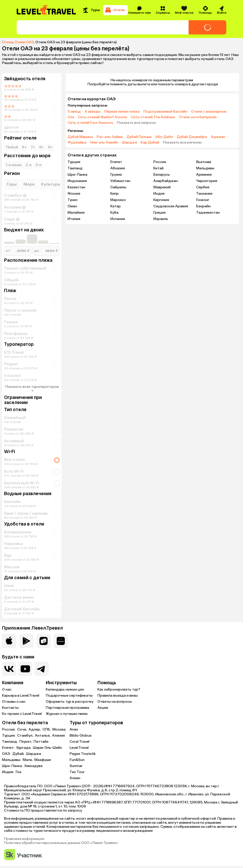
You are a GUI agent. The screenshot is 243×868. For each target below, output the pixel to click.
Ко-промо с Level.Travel (22, 714)
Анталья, (43, 736)
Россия (160, 162)
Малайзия (76, 213)
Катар (116, 206)
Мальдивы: (12, 760)
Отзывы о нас (14, 702)
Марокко (118, 200)
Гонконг (203, 200)
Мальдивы (205, 168)
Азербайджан (166, 181)
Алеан (75, 778)
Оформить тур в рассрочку (70, 702)
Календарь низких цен (65, 689)
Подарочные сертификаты (69, 695)
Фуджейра (77, 143)
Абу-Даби (164, 137)
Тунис (73, 200)
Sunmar (76, 766)
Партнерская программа (67, 708)
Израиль (161, 219)
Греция (159, 213)
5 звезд (74, 112)
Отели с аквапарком (209, 112)
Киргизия (161, 200)
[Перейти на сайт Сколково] (23, 855)
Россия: (9, 730)
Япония (74, 194)
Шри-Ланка (77, 175)
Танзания (204, 194)
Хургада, (24, 748)
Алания (58, 736)
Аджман (218, 137)
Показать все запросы (136, 123)
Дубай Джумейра (192, 137)
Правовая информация (24, 839)
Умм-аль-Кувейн (104, 143)
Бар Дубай (150, 143)
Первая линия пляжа (122, 112)
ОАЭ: (7, 754)
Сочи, (22, 730)
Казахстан (76, 187)
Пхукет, (26, 742)
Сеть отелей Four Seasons (90, 123)
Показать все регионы (182, 143)
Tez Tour (77, 772)
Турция (74, 162)
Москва (59, 730)
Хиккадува (33, 766)
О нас (7, 689)
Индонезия (77, 181)
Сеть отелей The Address (153, 117)
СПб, (47, 730)
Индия (159, 194)
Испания (118, 219)
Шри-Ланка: (13, 766)
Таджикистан (208, 213)
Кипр (115, 194)
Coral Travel (79, 742)
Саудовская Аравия (171, 206)
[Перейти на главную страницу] (47, 10)
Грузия (116, 175)
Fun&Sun (77, 760)
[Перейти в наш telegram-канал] (42, 669)
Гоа (18, 772)
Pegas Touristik (83, 754)
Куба (114, 213)
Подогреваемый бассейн (165, 112)
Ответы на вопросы (115, 702)
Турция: (9, 736)
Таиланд (75, 168)
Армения (204, 175)
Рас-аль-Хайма (110, 137)
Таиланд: (10, 742)
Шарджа (129, 143)
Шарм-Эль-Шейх (47, 748)
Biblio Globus (81, 735)
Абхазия (118, 168)
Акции (103, 708)
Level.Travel (79, 748)
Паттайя (41, 742)
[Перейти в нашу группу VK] (9, 669)
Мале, (28, 760)
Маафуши (43, 760)
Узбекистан (120, 181)
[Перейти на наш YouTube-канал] (25, 669)
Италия (74, 219)
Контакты (10, 708)
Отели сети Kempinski (198, 117)
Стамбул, (26, 736)
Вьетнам (204, 162)
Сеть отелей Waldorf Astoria (103, 117)
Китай (158, 168)
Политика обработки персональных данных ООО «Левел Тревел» (61, 843)
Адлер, (35, 730)
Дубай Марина (80, 137)
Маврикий (162, 187)
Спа (71, 117)
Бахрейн (203, 206)
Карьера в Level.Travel (21, 695)
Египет (116, 162)
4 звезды (93, 112)
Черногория (207, 181)
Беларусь (162, 175)
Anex (74, 729)
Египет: (9, 748)
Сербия (203, 187)
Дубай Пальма (139, 137)
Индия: (8, 772)
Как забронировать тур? (119, 689)
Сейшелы (118, 187)
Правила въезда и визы (118, 695)
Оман (72, 206)
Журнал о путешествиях (67, 714)
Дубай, (19, 754)
